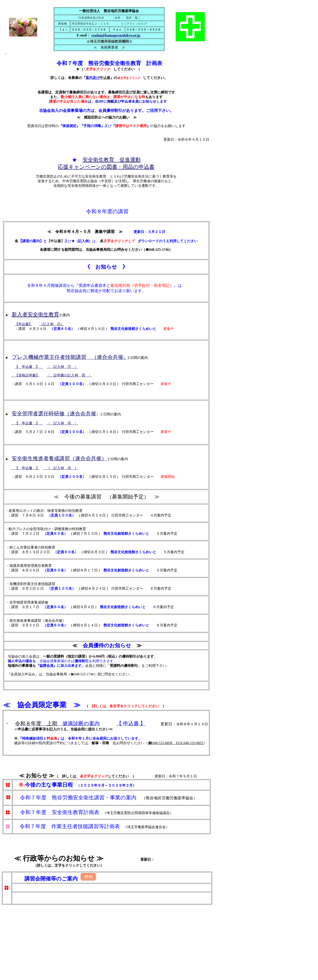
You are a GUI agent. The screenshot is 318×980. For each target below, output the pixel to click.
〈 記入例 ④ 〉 (62, 423)
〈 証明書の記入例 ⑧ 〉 (69, 375)
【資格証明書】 (25, 375)
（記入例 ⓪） (52, 324)
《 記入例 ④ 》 (61, 468)
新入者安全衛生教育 (35, 315)
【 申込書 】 (29, 367)
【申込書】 (24, 324)
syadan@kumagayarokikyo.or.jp (116, 35)
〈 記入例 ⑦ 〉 (62, 367)
